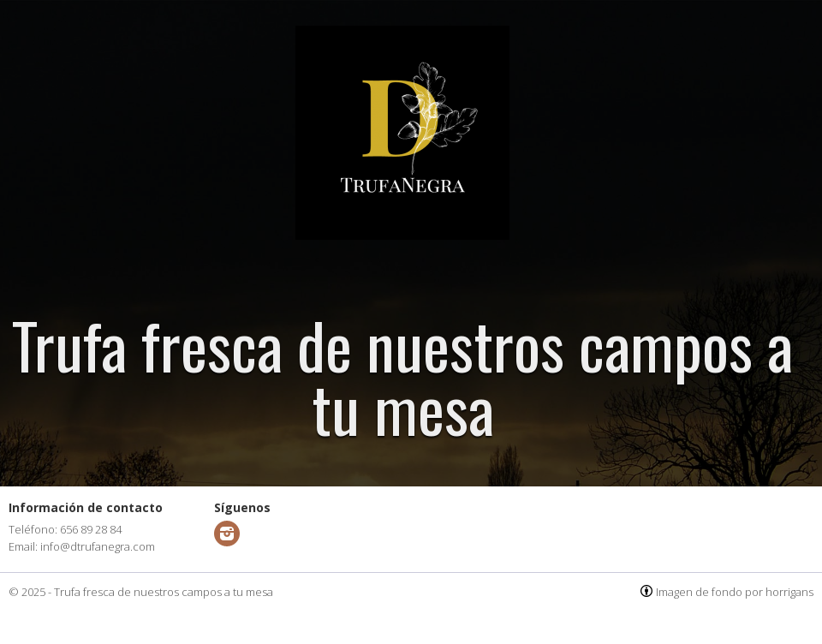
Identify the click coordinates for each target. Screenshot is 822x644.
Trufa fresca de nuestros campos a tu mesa (164, 592)
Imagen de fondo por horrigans (735, 592)
